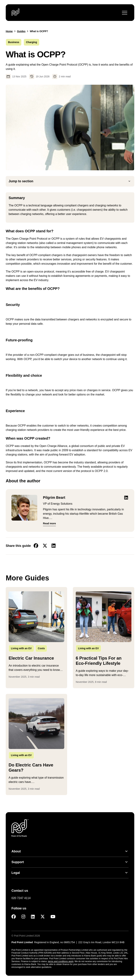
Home (9, 31)
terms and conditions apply (61, 961)
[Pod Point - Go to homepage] (15, 12)
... (36, 670)
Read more (49, 523)
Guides (21, 31)
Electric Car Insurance (31, 658)
